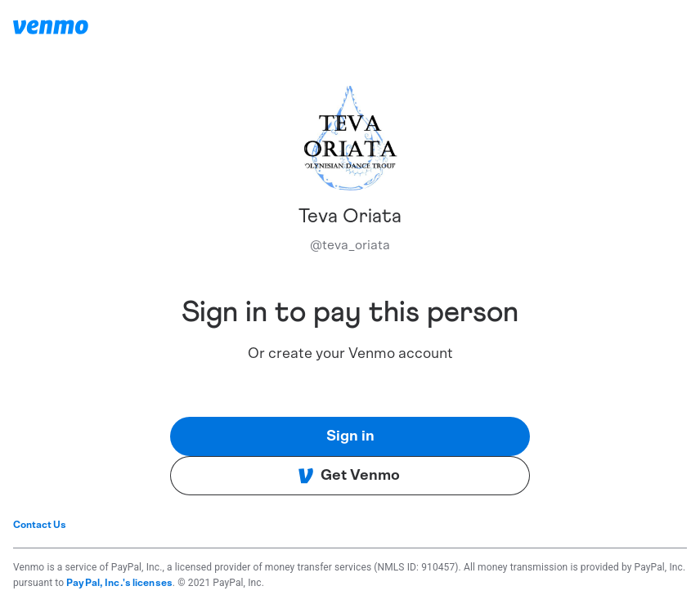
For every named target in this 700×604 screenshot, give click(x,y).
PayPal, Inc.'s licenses (119, 583)
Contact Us (40, 525)
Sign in (350, 436)
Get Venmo (349, 476)
